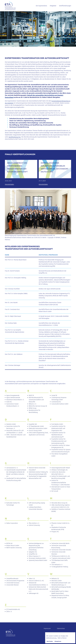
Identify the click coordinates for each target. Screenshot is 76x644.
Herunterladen (9, 184)
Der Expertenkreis (41, 6)
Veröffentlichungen (65, 6)
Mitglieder (53, 6)
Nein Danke (50, 641)
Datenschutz (61, 628)
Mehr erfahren (62, 638)
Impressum (47, 628)
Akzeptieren (58, 641)
